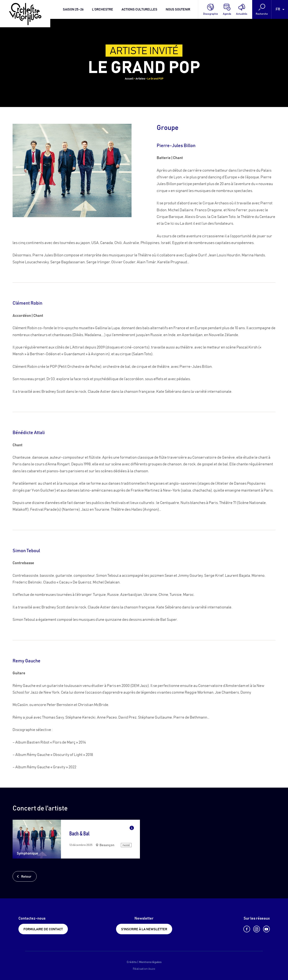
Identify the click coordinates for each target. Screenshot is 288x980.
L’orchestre (103, 9)
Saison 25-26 (73, 9)
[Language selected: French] (280, 9)
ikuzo (152, 969)
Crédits (132, 962)
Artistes (140, 79)
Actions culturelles (139, 9)
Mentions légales (150, 962)
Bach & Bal (79, 834)
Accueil (129, 79)
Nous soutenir (178, 9)
